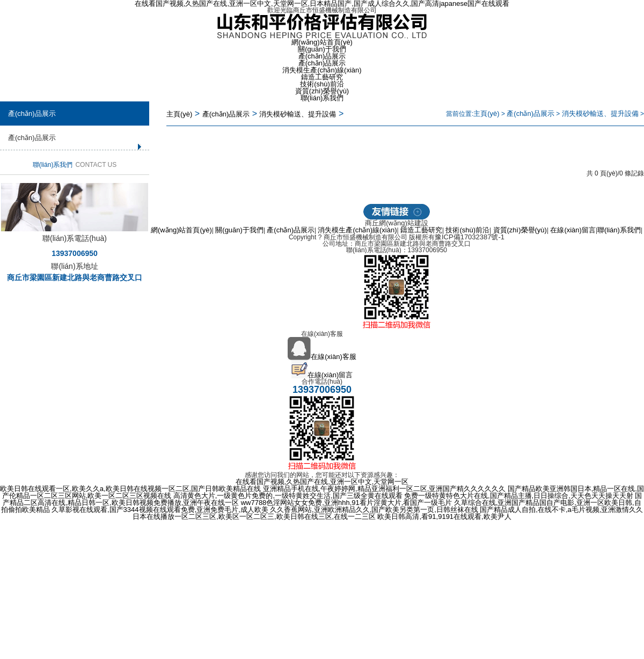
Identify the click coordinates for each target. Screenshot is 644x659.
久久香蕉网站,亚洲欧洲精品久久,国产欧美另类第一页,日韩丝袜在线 (374, 510)
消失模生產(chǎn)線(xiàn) (322, 70)
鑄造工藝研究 (322, 77)
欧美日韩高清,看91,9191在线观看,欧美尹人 (444, 517)
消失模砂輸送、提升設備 (298, 114)
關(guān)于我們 (322, 49)
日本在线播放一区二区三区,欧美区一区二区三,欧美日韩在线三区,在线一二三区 (254, 517)
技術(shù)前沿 (322, 84)
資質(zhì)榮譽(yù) (322, 91)
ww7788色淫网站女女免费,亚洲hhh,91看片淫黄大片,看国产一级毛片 (347, 503)
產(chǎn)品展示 (322, 56)
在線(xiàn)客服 (322, 357)
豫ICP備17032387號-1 (470, 237)
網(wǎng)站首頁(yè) (322, 42)
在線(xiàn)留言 (573, 230)
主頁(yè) (179, 114)
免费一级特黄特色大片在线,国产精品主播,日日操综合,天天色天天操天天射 (519, 496)
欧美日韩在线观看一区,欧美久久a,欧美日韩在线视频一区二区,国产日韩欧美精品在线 (130, 489)
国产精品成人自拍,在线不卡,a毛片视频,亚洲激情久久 (561, 510)
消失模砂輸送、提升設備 (600, 114)
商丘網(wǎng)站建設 (397, 223)
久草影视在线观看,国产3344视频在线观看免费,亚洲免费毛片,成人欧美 (160, 510)
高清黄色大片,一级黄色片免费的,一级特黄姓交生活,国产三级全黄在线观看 (288, 496)
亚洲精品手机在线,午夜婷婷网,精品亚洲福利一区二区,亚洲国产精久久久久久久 (385, 489)
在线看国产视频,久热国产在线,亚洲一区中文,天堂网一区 (322, 482)
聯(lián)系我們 (322, 98)
